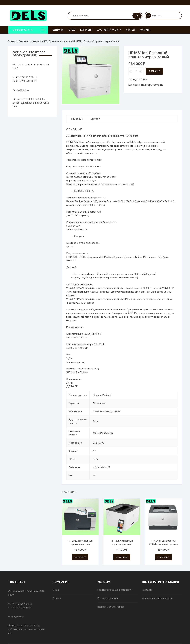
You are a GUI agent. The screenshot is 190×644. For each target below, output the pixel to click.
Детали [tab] (97, 119)
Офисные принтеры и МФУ (33, 41)
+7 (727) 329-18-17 (26, 81)
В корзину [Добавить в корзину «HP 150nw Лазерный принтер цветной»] (122, 557)
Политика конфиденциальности (115, 590)
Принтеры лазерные (60, 41)
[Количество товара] (136, 71)
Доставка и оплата (109, 30)
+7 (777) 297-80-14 (26, 77)
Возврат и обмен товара (111, 607)
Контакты (86, 30)
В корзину (154, 71)
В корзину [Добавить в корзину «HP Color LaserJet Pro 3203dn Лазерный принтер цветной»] (163, 557)
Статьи (130, 30)
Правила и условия (108, 599)
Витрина (58, 30)
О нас (72, 30)
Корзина (145, 30)
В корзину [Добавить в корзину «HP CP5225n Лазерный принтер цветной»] (80, 557)
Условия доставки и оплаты (157, 599)
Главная (12, 41)
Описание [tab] (77, 119)
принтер (94, 142)
